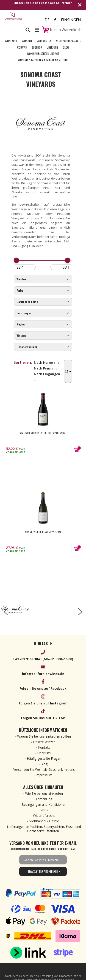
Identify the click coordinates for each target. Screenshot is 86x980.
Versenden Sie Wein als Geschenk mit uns (43, 60)
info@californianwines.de (43, 674)
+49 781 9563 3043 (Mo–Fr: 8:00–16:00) (43, 659)
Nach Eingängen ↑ (48, 374)
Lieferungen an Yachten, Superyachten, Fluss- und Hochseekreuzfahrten (44, 829)
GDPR (44, 810)
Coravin (22, 47)
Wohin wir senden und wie (43, 54)
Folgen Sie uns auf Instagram (43, 703)
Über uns (53, 47)
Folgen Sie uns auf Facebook (43, 688)
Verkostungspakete (69, 41)
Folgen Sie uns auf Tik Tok (43, 718)
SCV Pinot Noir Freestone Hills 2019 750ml (43, 433)
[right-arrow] (80, 612)
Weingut (27, 41)
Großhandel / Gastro (44, 821)
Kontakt (44, 747)
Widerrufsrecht (44, 816)
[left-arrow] (6, 612)
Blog (66, 47)
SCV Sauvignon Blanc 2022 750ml (43, 532)
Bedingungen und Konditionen (44, 804)
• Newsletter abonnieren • (43, 871)
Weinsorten (44, 41)
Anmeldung (44, 799)
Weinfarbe (11, 41)
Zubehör (37, 47)
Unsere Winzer (44, 742)
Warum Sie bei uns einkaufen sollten (44, 736)
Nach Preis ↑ (44, 368)
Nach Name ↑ (45, 362)
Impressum (44, 775)
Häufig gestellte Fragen (44, 758)
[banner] (13, 18)
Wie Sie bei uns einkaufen (44, 793)
